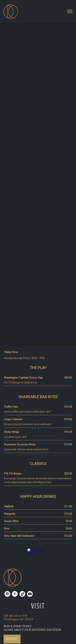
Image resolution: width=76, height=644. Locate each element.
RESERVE (12, 639)
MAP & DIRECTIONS (17, 626)
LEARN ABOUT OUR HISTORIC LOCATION (32, 630)
